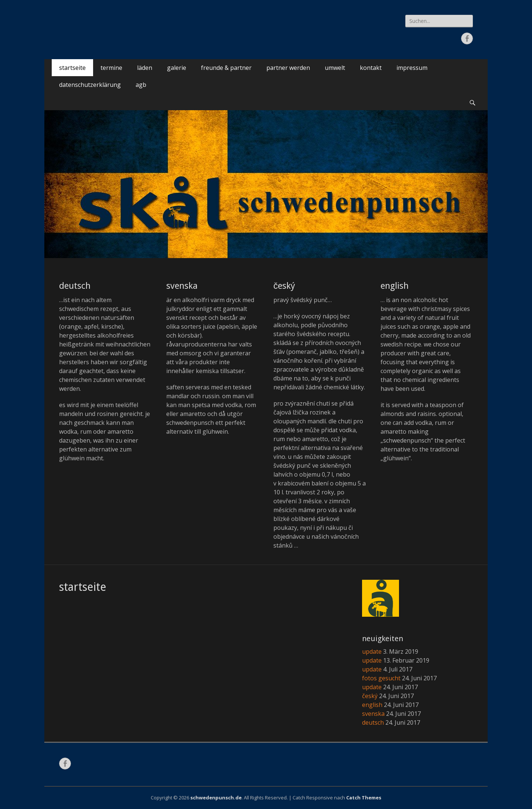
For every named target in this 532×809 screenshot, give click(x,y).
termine (111, 68)
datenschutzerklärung (90, 85)
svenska (182, 286)
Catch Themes (364, 798)
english (395, 286)
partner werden (288, 68)
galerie (177, 68)
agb (141, 85)
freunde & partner (226, 68)
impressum (412, 68)
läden (145, 68)
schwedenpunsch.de (216, 798)
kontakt (371, 68)
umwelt (335, 68)
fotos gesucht (381, 678)
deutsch (75, 286)
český (284, 286)
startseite (72, 68)
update (372, 651)
